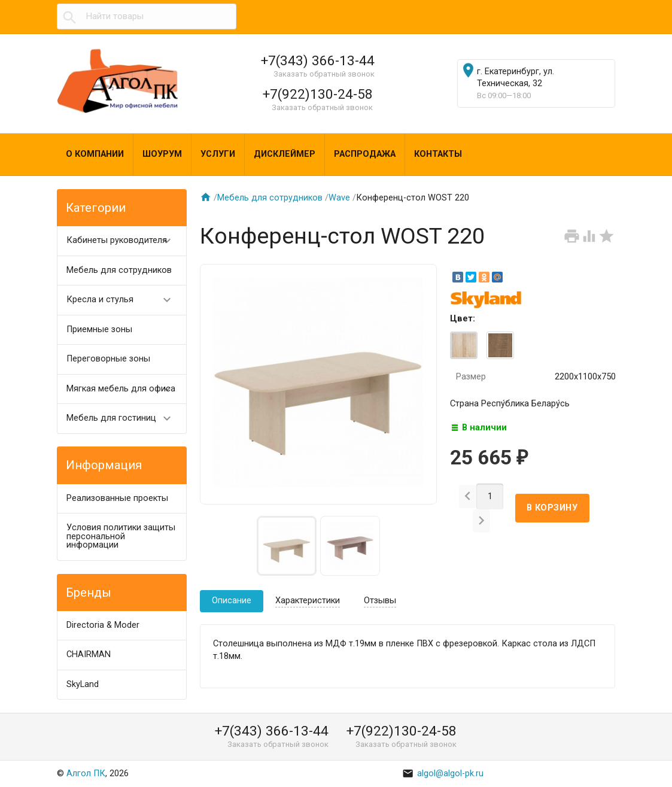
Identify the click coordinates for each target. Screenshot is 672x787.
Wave (339, 198)
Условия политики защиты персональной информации (121, 536)
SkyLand (83, 684)
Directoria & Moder (103, 625)
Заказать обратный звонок (324, 74)
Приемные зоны (99, 329)
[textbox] (147, 17)
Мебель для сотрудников (119, 270)
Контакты (438, 154)
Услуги (218, 154)
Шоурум (162, 154)
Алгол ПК (86, 774)
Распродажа (365, 154)
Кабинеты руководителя (124, 241)
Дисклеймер (285, 154)
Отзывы (380, 601)
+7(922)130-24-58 (318, 94)
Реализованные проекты (117, 498)
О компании (95, 154)
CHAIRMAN (89, 654)
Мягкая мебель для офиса (124, 389)
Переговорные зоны (108, 359)
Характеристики (308, 601)
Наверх (622, 765)
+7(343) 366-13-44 (318, 60)
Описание (232, 601)
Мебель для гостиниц (124, 419)
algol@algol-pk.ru (443, 774)
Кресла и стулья (124, 300)
